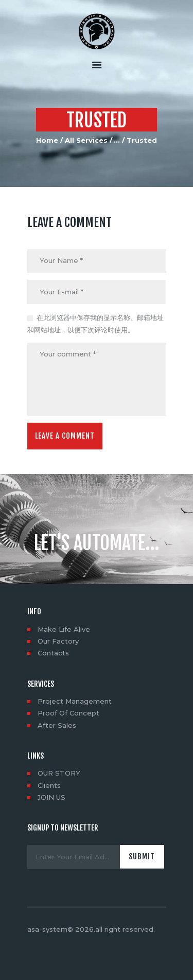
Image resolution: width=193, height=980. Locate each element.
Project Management (75, 701)
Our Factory (58, 641)
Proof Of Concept (68, 713)
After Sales (57, 725)
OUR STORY (59, 773)
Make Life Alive (64, 629)
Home (47, 140)
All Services (86, 140)
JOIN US (51, 797)
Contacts (53, 653)
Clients (49, 785)
